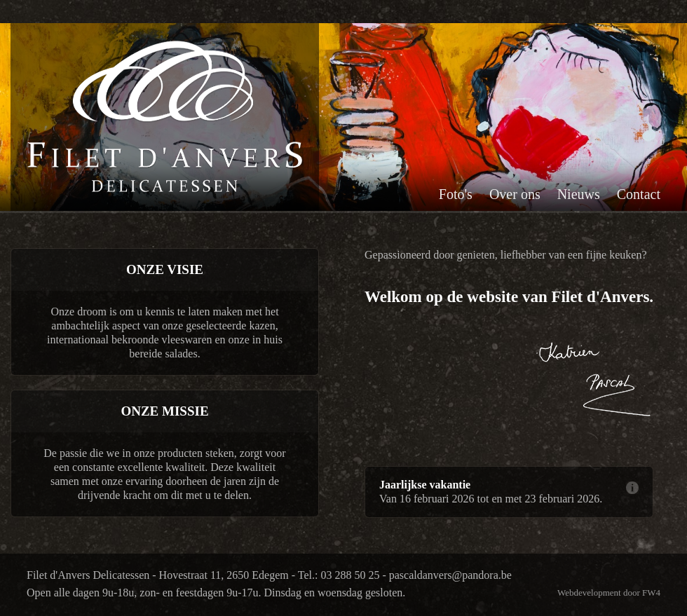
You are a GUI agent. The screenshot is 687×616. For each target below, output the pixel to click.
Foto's (456, 194)
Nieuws (579, 194)
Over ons (515, 194)
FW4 (651, 593)
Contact (639, 194)
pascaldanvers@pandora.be (450, 575)
